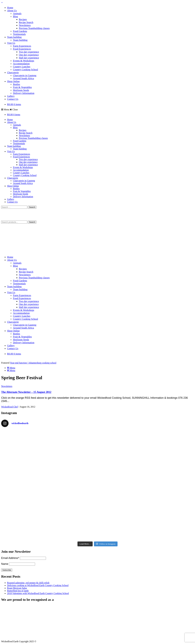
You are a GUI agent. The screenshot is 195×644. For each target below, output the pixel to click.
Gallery (11, 96)
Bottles (16, 84)
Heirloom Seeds (21, 90)
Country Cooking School (25, 70)
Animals (17, 13)
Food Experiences (22, 49)
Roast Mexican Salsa (17, 588)
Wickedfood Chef (10, 407)
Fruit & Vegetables (22, 87)
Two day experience (29, 52)
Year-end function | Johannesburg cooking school (33, 363)
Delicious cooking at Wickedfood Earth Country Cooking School (38, 585)
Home (10, 8)
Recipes (23, 19)
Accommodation (21, 64)
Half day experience (29, 58)
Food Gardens (20, 31)
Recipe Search (26, 22)
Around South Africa (23, 78)
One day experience (29, 55)
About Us (12, 11)
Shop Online (13, 81)
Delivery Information (24, 93)
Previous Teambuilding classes (34, 28)
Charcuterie (13, 72)
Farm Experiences (22, 46)
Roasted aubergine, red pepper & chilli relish (28, 583)
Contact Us (13, 99)
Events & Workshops (24, 61)
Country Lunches (22, 67)
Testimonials (19, 34)
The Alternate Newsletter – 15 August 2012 (26, 392)
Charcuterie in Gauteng (25, 75)
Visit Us (11, 43)
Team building (14, 37)
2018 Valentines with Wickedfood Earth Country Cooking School (38, 593)
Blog (15, 16)
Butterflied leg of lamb (18, 591)
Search (32, 222)
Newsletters (25, 25)
